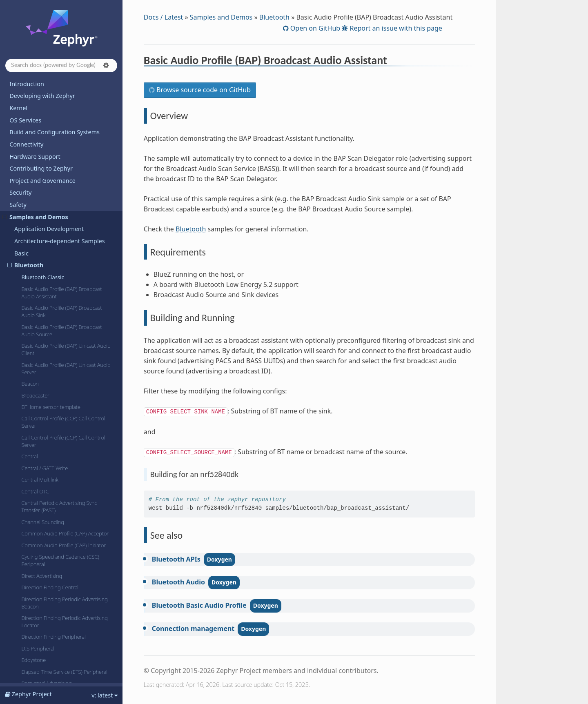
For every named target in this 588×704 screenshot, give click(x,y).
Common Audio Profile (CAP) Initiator (63, 340)
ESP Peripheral (38, 490)
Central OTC (35, 286)
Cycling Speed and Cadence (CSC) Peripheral (60, 355)
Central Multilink (40, 275)
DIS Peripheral (38, 444)
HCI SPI (30, 548)
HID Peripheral (38, 672)
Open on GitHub (314, 28)
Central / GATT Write (45, 263)
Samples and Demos (221, 17)
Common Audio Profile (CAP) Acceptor (65, 329)
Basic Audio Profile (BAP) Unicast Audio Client (66, 144)
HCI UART (32, 560)
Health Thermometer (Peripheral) (59, 618)
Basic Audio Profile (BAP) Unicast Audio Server (66, 164)
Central (29, 251)
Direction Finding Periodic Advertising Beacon (64, 398)
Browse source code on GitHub (203, 90)
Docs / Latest (164, 17)
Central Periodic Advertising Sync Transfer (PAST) (59, 302)
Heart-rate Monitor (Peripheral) (57, 660)
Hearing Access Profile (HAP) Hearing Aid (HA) (64, 633)
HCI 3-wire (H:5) (39, 513)
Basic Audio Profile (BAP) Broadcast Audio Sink (61, 107)
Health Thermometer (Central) (56, 606)
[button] (106, 65)
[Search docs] (61, 66)
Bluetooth (274, 17)
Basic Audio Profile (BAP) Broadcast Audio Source (61, 126)
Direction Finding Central (50, 382)
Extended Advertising (46, 502)
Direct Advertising (42, 371)
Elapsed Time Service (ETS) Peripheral (64, 467)
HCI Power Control (43, 537)
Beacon (30, 179)
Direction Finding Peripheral (53, 432)
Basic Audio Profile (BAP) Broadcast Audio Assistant (61, 88)
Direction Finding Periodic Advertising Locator (64, 417)
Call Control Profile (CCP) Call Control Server (63, 217)
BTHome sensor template (51, 202)
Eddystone (33, 455)
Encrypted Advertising (47, 478)
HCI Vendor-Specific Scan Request (61, 595)
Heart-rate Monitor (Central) (53, 648)
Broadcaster (35, 191)
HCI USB (31, 583)
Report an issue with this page (395, 28)
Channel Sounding (42, 317)
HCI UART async (40, 571)
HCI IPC (30, 525)
